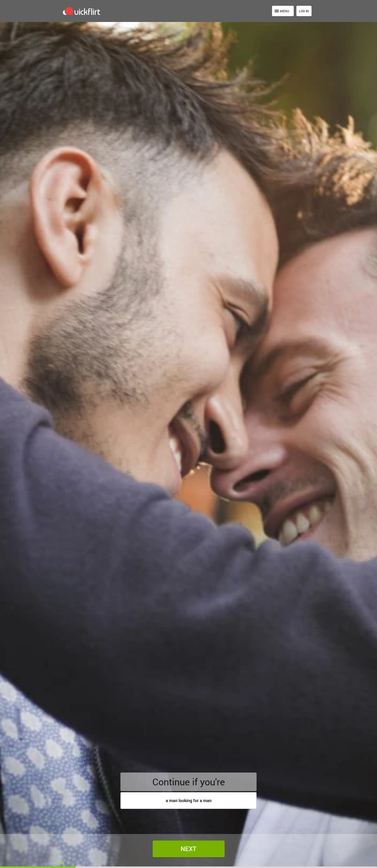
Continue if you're (189, 782)
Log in (304, 11)
